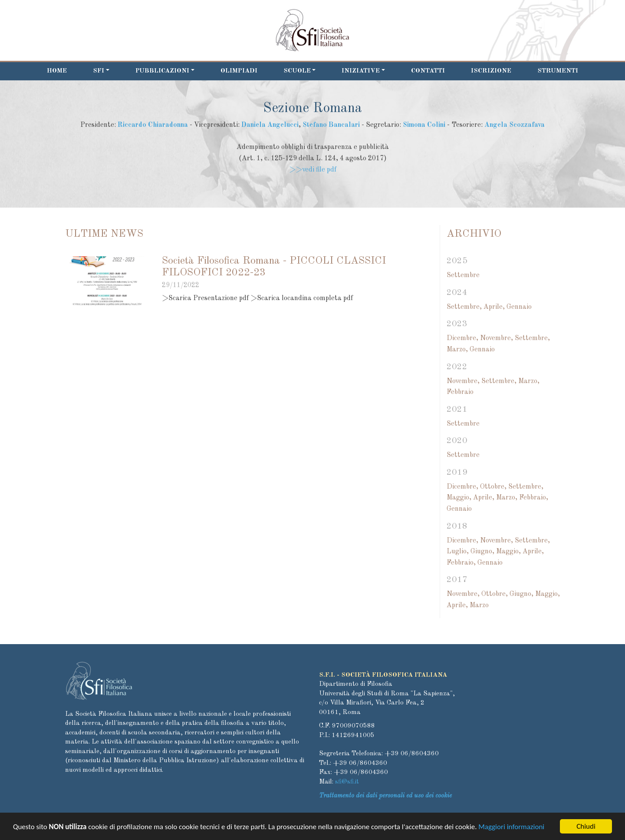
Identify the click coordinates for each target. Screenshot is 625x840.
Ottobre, (493, 487)
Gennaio (519, 307)
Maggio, (459, 498)
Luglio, (458, 552)
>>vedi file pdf (313, 170)
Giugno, (482, 552)
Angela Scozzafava (515, 125)
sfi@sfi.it (347, 782)
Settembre (463, 275)
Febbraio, (534, 498)
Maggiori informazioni (511, 828)
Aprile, (494, 307)
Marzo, (457, 350)
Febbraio (460, 392)
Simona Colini (424, 125)
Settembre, (464, 307)
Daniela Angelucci (270, 125)
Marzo (479, 605)
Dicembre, (462, 338)
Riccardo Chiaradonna (153, 125)
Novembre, (497, 338)
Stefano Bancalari (331, 125)
